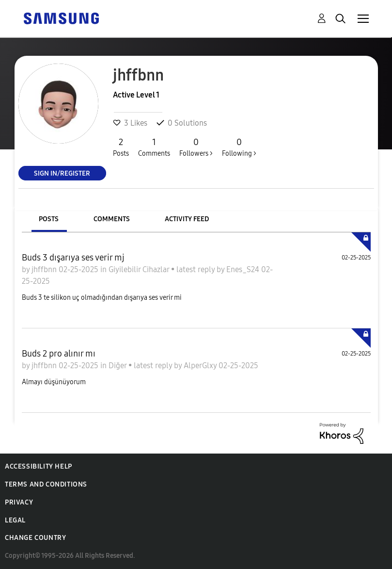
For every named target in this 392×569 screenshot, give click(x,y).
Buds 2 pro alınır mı (59, 354)
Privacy (19, 502)
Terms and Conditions (46, 484)
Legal (15, 520)
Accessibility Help (39, 466)
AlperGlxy (201, 366)
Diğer (118, 366)
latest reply (196, 269)
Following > (239, 147)
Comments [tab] (112, 219)
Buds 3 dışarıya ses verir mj (73, 258)
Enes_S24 (244, 269)
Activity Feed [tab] (187, 219)
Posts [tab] (49, 219)
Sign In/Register (62, 173)
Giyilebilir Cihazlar (140, 269)
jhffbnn (45, 269)
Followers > (196, 147)
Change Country (35, 538)
